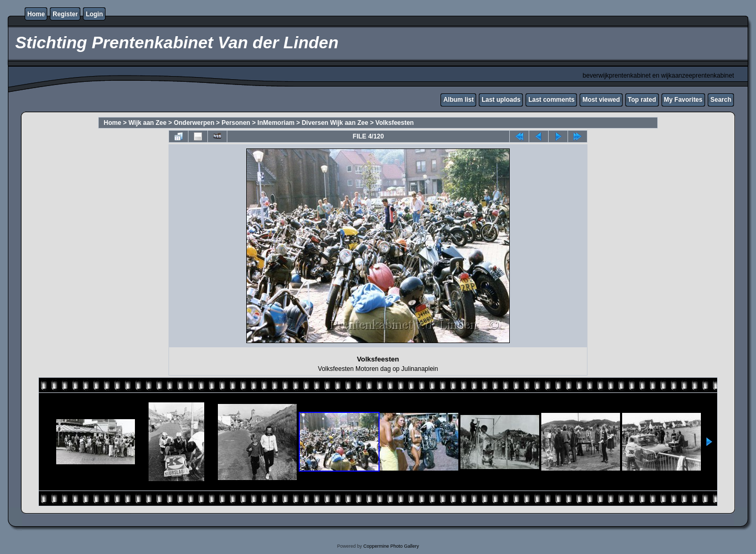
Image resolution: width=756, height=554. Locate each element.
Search (721, 100)
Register (65, 14)
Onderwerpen (194, 123)
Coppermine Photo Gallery (391, 546)
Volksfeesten (395, 123)
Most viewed (601, 100)
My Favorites (683, 100)
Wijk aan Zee (148, 123)
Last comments (551, 100)
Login (94, 14)
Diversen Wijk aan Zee (335, 123)
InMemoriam (276, 123)
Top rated (642, 100)
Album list (458, 100)
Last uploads (501, 100)
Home (36, 14)
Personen (236, 123)
